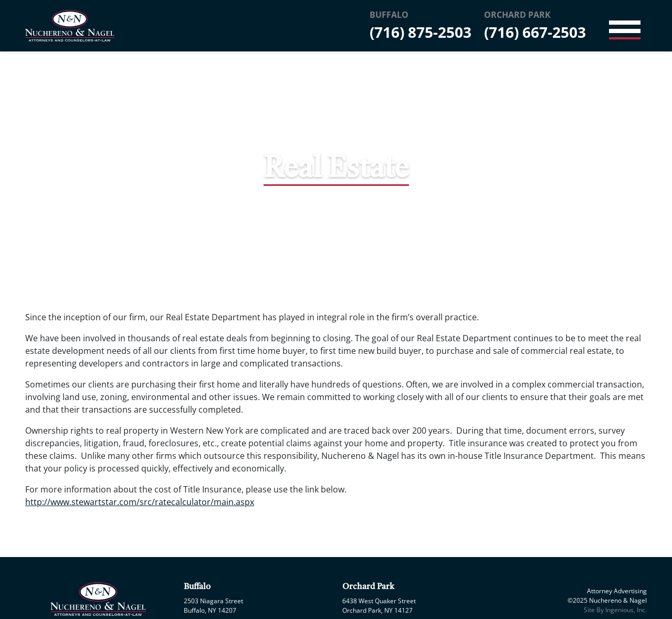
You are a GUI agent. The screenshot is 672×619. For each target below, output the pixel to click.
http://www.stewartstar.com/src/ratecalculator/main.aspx (140, 502)
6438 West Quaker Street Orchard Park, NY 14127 (379, 606)
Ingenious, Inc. (626, 610)
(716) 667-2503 (535, 32)
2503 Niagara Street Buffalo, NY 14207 (213, 606)
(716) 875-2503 (421, 32)
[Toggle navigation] (625, 26)
